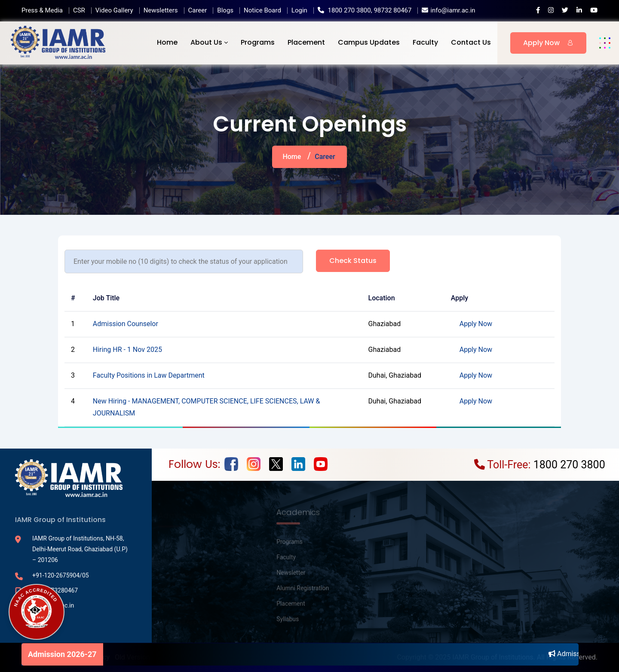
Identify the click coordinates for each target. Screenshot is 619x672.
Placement (306, 42)
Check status (353, 261)
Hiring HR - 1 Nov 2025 (127, 350)
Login (299, 10)
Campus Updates (369, 42)
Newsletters (161, 10)
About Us (206, 42)
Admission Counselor (126, 324)
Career (198, 10)
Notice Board (262, 10)
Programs (258, 42)
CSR (79, 10)
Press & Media (42, 10)
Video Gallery (114, 10)
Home (167, 42)
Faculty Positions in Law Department (149, 375)
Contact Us (471, 42)
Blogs (225, 10)
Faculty (425, 42)
